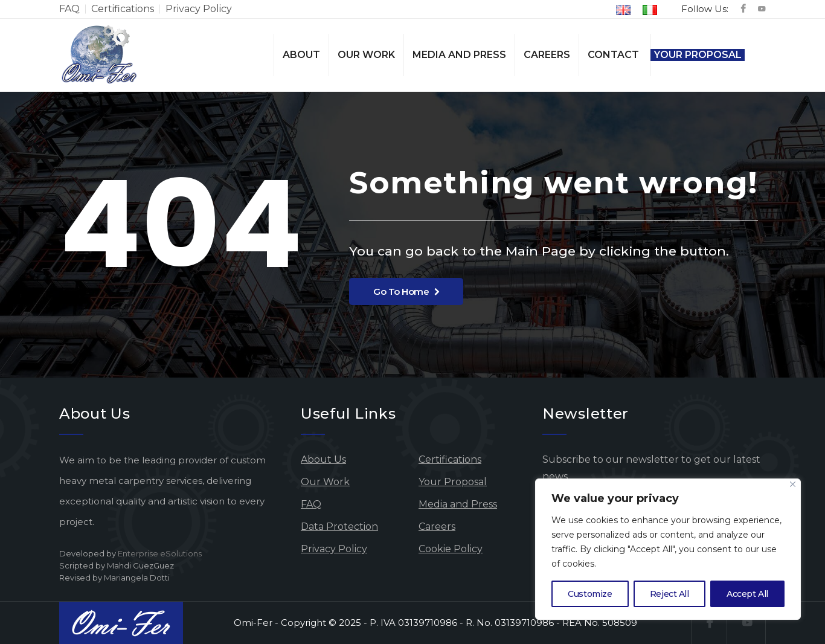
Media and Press (459, 55)
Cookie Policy (451, 549)
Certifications (123, 9)
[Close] (793, 484)
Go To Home (406, 291)
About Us (323, 459)
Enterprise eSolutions (160, 553)
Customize (590, 594)
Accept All (747, 594)
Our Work (366, 55)
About (301, 55)
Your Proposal (698, 55)
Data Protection (339, 526)
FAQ (69, 9)
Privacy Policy (199, 9)
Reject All (669, 594)
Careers (547, 55)
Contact (613, 55)
